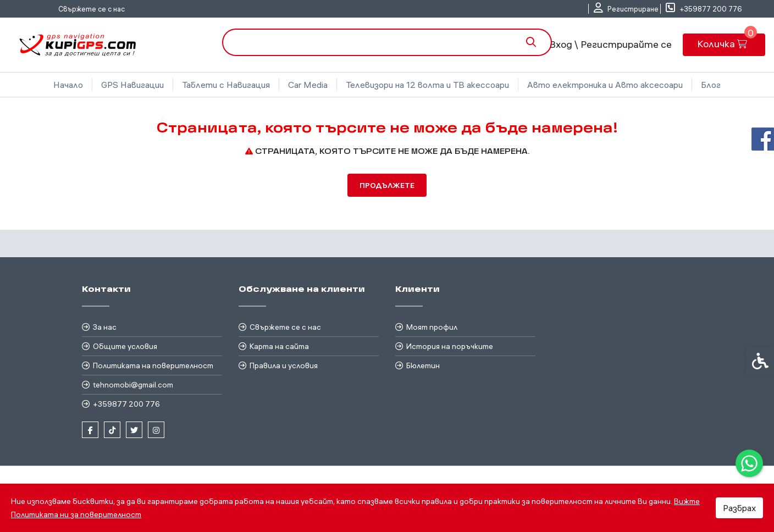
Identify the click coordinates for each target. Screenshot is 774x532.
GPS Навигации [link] (132, 85)
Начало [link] (68, 85)
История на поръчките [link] (450, 346)
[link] (749, 463)
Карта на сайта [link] (279, 346)
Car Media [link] (308, 85)
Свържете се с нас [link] (92, 9)
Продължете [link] (387, 185)
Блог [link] (711, 85)
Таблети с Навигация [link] (226, 85)
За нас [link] (105, 327)
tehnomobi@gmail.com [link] (133, 385)
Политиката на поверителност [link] (153, 365)
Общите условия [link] (125, 346)
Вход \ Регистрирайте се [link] (610, 44)
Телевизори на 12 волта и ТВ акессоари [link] (427, 85)
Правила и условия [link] (284, 365)
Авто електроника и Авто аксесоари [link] (605, 85)
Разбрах (739, 508)
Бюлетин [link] (423, 365)
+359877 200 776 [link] (126, 404)
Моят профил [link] (432, 327)
